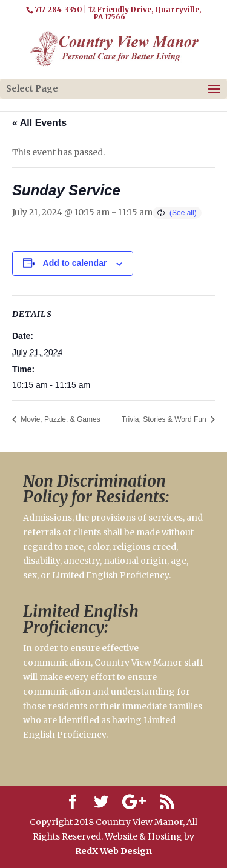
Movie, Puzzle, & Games (60, 419)
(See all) (183, 213)
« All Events (39, 123)
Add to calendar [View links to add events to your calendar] (75, 263)
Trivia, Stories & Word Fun (165, 419)
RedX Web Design (113, 851)
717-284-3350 (58, 9)
